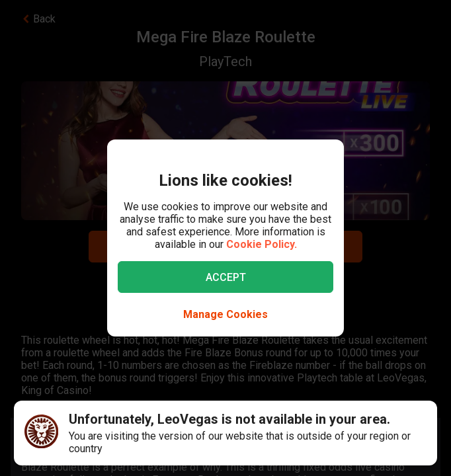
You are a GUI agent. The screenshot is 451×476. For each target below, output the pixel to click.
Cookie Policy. (262, 244)
